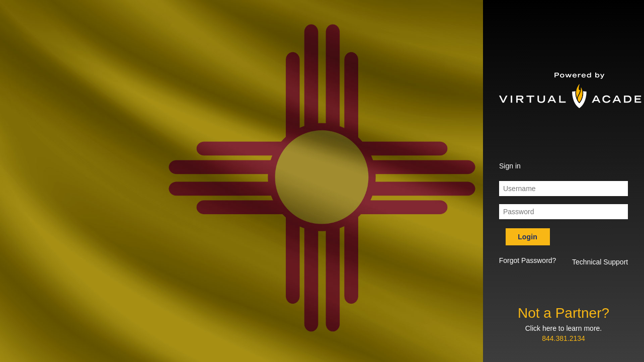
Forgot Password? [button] (528, 260)
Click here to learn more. (564, 328)
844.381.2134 (563, 338)
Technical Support (600, 262)
